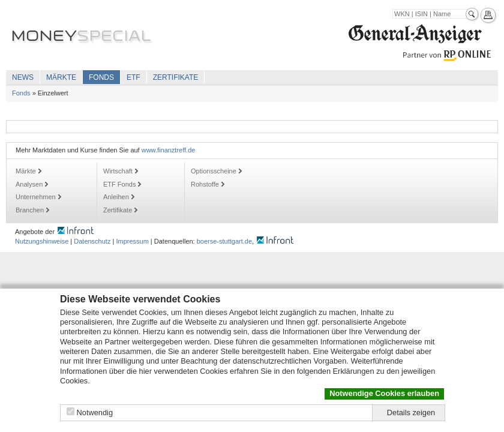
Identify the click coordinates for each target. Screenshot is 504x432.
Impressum (132, 241)
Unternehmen (36, 197)
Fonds (101, 77)
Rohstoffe (205, 184)
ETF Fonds (119, 184)
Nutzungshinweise (42, 241)
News (23, 77)
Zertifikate (176, 77)
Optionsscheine (214, 171)
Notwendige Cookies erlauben (384, 393)
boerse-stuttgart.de (224, 241)
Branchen (30, 210)
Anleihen (116, 197)
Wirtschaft (118, 171)
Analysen (29, 184)
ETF (133, 77)
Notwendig (95, 412)
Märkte (61, 77)
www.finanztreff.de (169, 150)
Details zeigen (411, 412)
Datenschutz (92, 241)
